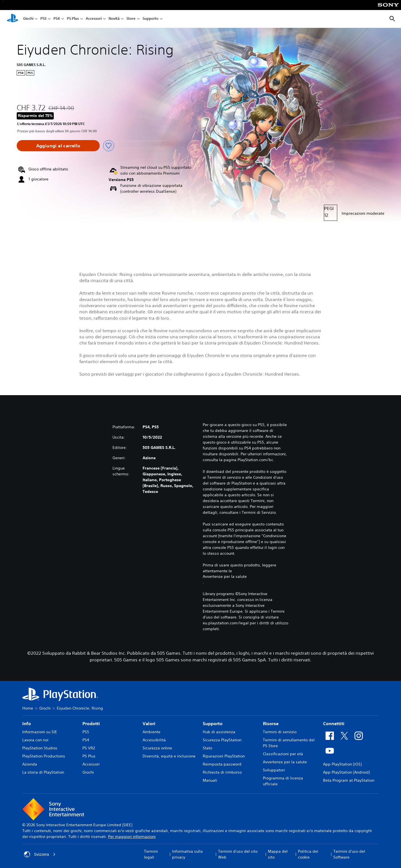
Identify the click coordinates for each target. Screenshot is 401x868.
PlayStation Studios (40, 748)
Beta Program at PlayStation (349, 780)
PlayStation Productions (44, 756)
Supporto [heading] (213, 723)
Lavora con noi (35, 740)
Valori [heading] (149, 723)
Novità (114, 19)
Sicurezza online (157, 748)
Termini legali (151, 854)
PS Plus (73, 19)
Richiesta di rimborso (222, 772)
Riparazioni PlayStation (224, 756)
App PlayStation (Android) (346, 772)
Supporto (151, 19)
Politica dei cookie (308, 854)
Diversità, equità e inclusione (169, 756)
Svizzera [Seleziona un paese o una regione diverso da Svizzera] (40, 854)
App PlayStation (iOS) (342, 764)
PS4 (57, 19)
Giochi (28, 19)
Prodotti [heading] (91, 723)
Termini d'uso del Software (349, 854)
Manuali (210, 780)
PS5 (43, 19)
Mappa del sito (278, 854)
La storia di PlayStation (43, 772)
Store (131, 19)
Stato (207, 748)
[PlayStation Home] (13, 19)
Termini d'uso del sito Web (238, 854)
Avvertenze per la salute (225, 576)
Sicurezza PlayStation (222, 740)
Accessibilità (154, 740)
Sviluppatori (274, 770)
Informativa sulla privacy (187, 854)
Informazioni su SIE (40, 732)
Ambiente (151, 732)
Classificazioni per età (283, 754)
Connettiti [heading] (334, 723)
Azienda (30, 764)
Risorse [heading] (271, 723)
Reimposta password (222, 764)
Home (28, 708)
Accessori (94, 19)
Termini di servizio (280, 732)
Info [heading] (27, 723)
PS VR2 (89, 748)
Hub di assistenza (219, 732)
